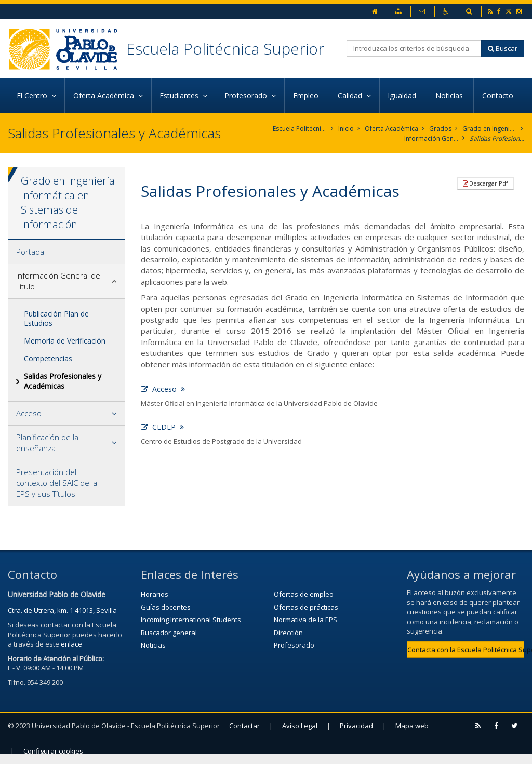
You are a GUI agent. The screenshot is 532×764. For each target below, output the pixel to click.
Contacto (499, 95)
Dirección (288, 633)
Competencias (48, 358)
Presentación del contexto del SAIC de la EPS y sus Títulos (57, 483)
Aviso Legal (300, 726)
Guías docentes (166, 607)
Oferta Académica (391, 129)
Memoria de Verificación (65, 341)
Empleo (307, 95)
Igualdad (403, 95)
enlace (71, 644)
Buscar (503, 48)
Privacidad (356, 726)
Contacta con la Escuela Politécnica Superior (466, 650)
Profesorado (294, 645)
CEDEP (162, 427)
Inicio (346, 129)
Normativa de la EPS (305, 620)
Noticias (450, 95)
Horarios (155, 594)
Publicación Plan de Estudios (56, 318)
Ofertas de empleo (304, 594)
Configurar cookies (53, 751)
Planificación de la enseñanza (47, 443)
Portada (30, 252)
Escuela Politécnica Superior (225, 49)
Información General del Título (431, 139)
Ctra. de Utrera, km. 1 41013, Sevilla (62, 610)
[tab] (66, 252)
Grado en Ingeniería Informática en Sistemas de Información (490, 129)
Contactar (244, 726)
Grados (440, 129)
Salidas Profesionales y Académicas (497, 139)
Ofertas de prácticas (306, 607)
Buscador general (169, 633)
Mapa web (412, 726)
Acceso (29, 413)
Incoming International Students (191, 620)
